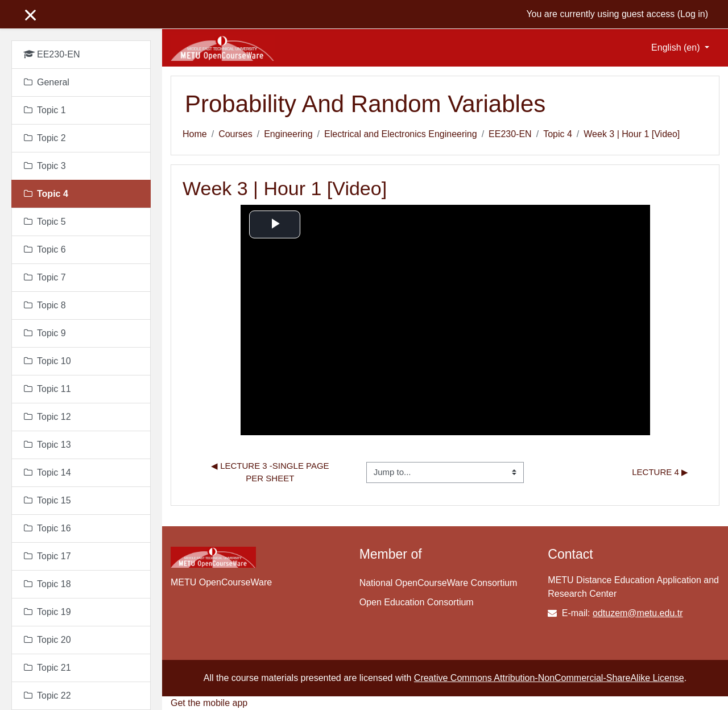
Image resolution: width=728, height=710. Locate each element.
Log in (693, 14)
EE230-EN (510, 134)
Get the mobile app (209, 703)
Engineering (288, 134)
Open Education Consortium (417, 602)
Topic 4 (558, 134)
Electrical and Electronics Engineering (401, 134)
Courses (235, 134)
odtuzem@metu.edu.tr (638, 613)
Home (195, 134)
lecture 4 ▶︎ (660, 472)
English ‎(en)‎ (677, 48)
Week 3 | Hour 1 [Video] (632, 134)
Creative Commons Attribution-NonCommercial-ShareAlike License (549, 678)
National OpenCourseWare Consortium (439, 583)
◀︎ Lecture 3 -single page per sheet (271, 472)
